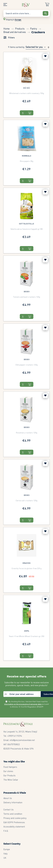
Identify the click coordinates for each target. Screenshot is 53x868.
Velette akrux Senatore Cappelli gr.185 (27, 229)
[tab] (9, 38)
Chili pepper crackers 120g (26, 365)
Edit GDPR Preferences (14, 822)
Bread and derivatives (15, 32)
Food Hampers (10, 767)
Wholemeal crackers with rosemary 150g (27, 93)
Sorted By (20, 47)
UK (5, 858)
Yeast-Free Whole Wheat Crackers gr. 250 (27, 636)
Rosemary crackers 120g (26, 433)
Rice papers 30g (26, 161)
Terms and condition (13, 814)
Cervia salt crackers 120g (26, 500)
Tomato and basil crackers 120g (26, 297)
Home (7, 29)
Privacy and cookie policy (15, 818)
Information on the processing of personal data (23, 704)
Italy (5, 854)
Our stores (8, 771)
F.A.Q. (6, 831)
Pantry (34, 29)
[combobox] (26, 13)
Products (20, 29)
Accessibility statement (14, 827)
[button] (45, 56)
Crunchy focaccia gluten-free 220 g (26, 568)
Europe (7, 849)
